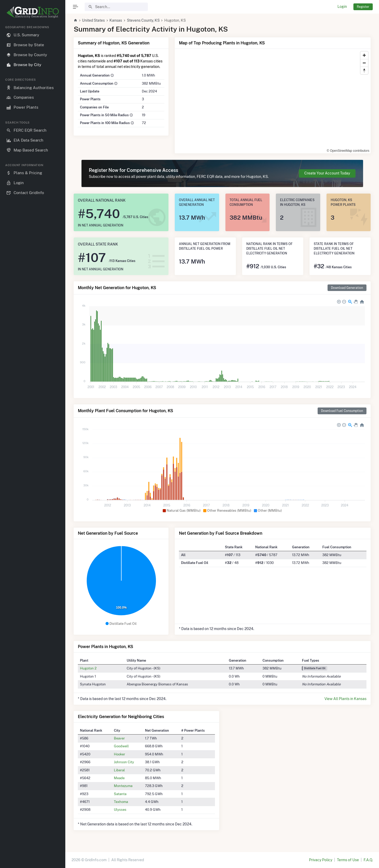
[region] (33, 442)
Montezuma (123, 786)
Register (363, 7)
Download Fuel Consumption (342, 411)
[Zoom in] (364, 55)
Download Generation (347, 288)
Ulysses (120, 809)
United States (93, 20)
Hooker (119, 754)
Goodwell (121, 746)
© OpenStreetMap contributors (348, 151)
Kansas (116, 20)
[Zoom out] (364, 63)
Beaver (119, 738)
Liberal (119, 770)
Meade (119, 778)
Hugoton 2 (88, 668)
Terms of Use (348, 860)
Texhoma (121, 802)
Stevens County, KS (143, 20)
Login (342, 7)
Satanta (120, 794)
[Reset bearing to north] (364, 70)
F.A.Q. (368, 860)
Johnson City (124, 762)
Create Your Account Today (327, 173)
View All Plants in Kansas (345, 699)
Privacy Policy (321, 860)
